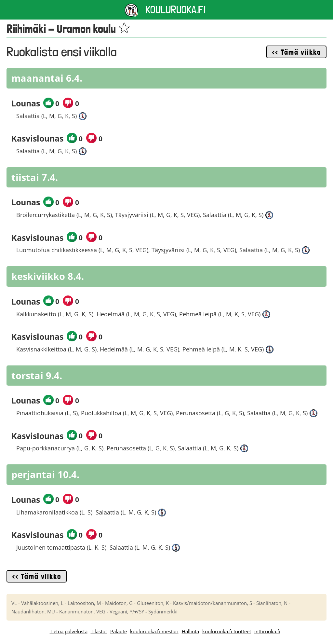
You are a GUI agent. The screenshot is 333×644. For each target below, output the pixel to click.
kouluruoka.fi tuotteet (227, 631)
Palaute (119, 631)
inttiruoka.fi (267, 631)
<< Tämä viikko (296, 52)
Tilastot (99, 631)
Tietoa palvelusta (69, 631)
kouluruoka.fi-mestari (154, 631)
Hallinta (190, 631)
